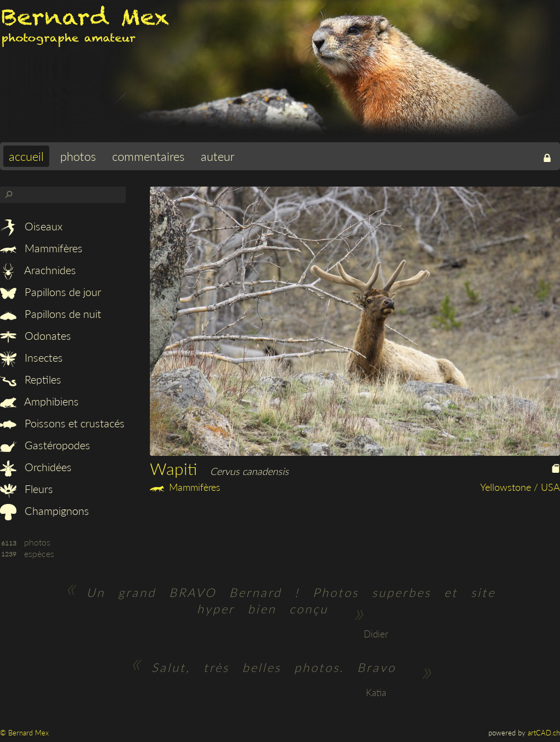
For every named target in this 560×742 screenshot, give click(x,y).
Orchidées (36, 467)
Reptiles (31, 379)
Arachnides (38, 270)
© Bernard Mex (24, 733)
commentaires (148, 156)
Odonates (36, 335)
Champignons (45, 511)
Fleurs (27, 489)
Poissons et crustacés (62, 423)
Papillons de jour (51, 292)
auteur (218, 156)
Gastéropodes (45, 445)
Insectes (31, 357)
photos (78, 156)
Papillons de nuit (51, 314)
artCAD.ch (544, 733)
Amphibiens (39, 401)
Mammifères (41, 248)
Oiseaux (31, 226)
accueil (26, 156)
